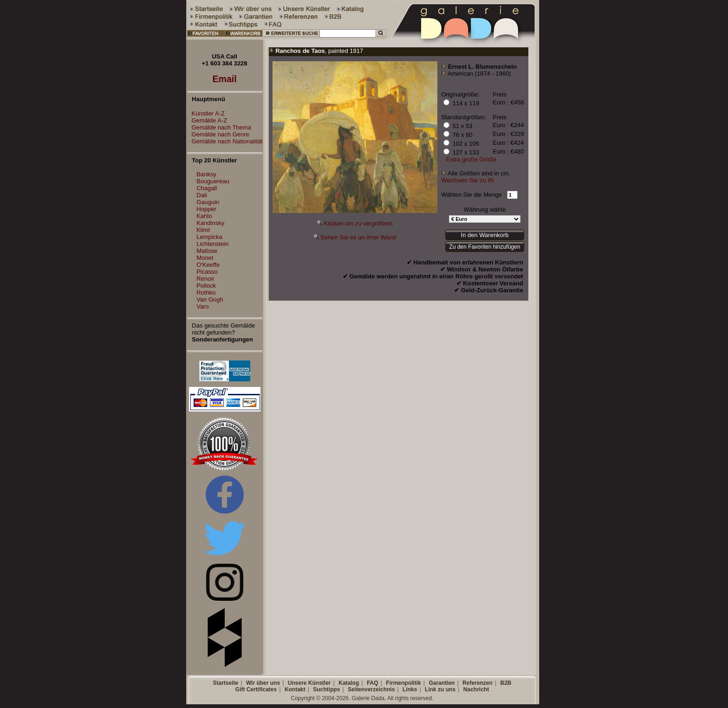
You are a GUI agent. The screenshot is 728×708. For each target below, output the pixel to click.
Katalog (349, 683)
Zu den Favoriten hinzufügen (485, 247)
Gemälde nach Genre (218, 134)
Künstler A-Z (206, 113)
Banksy (206, 174)
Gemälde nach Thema (219, 127)
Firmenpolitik (403, 683)
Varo (203, 306)
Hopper (206, 209)
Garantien (442, 683)
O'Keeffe (208, 265)
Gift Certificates (256, 689)
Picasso (207, 272)
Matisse (207, 251)
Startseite (225, 683)
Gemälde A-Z (207, 120)
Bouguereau (213, 181)
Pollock (206, 286)
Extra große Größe (471, 159)
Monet (205, 258)
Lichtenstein (212, 244)
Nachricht (476, 689)
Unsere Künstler (309, 683)
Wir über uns (263, 683)
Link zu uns (440, 689)
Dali (201, 195)
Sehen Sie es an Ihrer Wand (358, 237)
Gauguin (208, 202)
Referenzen (478, 683)
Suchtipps (326, 689)
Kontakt (295, 689)
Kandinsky (210, 223)
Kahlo (204, 216)
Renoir (205, 279)
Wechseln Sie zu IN (467, 180)
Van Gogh (210, 299)
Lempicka (209, 237)
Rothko (206, 293)
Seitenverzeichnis (371, 689)
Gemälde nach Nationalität (225, 141)
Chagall (207, 188)
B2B (506, 683)
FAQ (373, 683)
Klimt (203, 230)
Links (410, 689)
